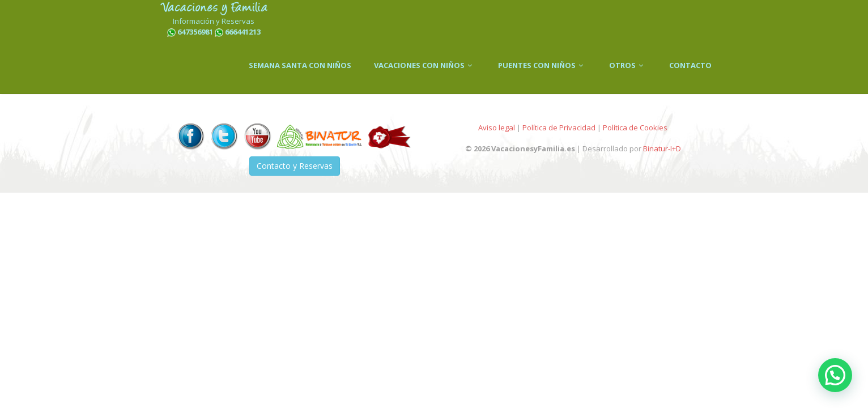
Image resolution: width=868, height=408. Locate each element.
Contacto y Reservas (295, 166)
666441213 (243, 32)
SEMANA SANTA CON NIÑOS (300, 65)
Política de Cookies (635, 127)
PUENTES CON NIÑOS (542, 65)
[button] (835, 375)
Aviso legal (497, 127)
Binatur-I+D (662, 148)
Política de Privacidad (559, 127)
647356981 (195, 32)
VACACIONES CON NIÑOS (425, 65)
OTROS (628, 65)
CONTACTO (690, 65)
